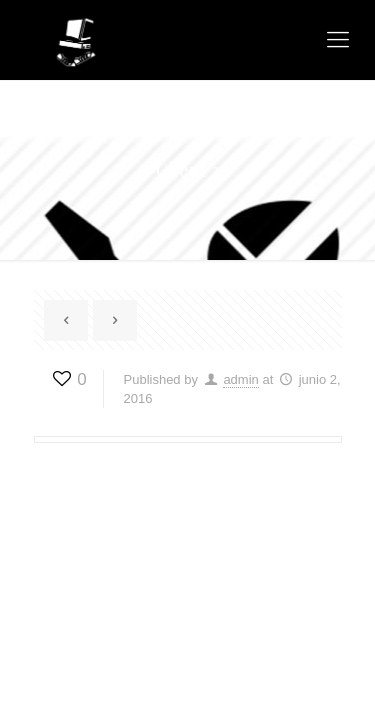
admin (240, 379)
